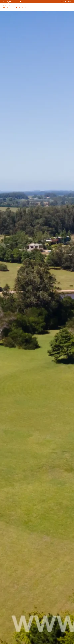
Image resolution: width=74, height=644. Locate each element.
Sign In (69, 1)
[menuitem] (14, 2)
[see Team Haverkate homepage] (16, 7)
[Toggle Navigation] (70, 7)
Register (60, 1)
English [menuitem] (9, 2)
